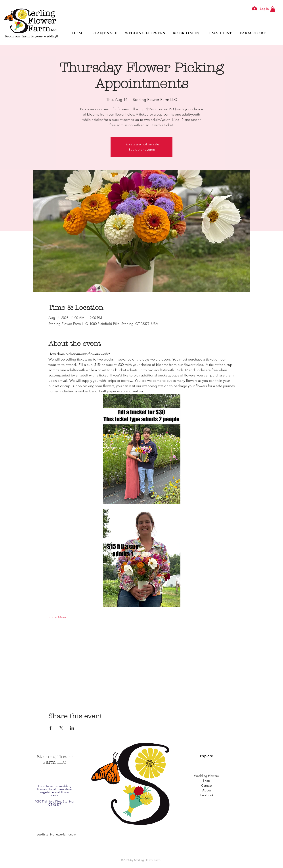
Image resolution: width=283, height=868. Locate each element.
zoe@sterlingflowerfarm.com (56, 834)
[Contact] (207, 786)
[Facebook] (207, 795)
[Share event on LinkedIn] (72, 728)
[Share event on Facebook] (51, 728)
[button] (273, 9)
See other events (142, 149)
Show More (57, 617)
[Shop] (206, 781)
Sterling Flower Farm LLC (55, 759)
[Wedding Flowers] (206, 776)
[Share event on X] (61, 728)
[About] (207, 791)
